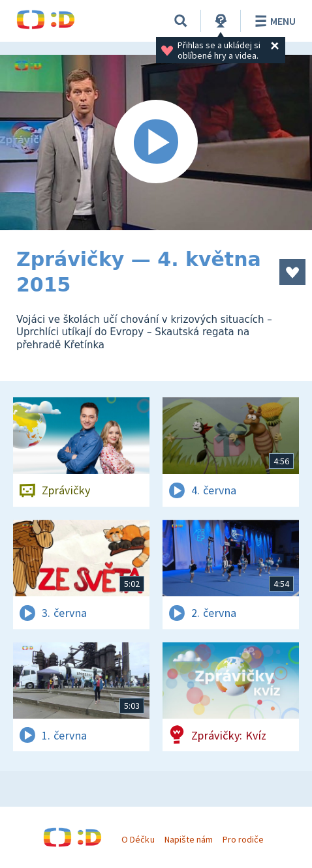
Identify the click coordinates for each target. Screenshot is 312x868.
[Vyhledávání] (181, 21)
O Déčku (138, 839)
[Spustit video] (156, 142)
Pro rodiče (243, 839)
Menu (273, 21)
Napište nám (189, 839)
